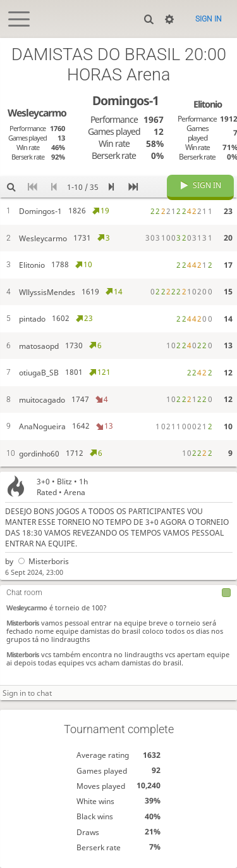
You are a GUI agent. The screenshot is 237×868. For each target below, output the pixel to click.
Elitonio (208, 104)
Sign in (209, 19)
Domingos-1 (125, 100)
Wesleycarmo (27, 607)
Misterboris (42, 561)
